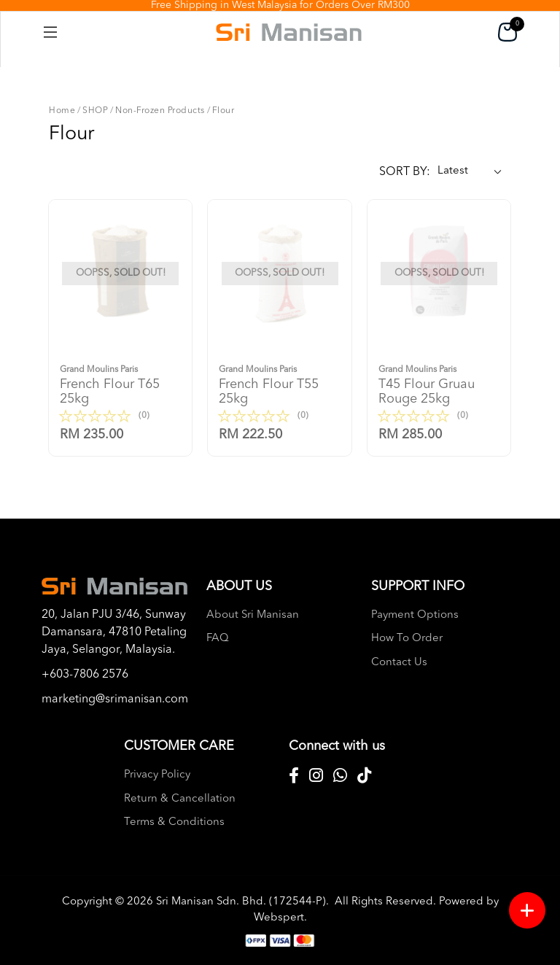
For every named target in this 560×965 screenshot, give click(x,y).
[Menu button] (527, 910)
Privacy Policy (157, 775)
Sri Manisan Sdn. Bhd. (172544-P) (241, 902)
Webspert (279, 918)
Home (62, 111)
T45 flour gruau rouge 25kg (439, 384)
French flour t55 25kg (279, 384)
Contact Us (399, 663)
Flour (223, 111)
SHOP (95, 111)
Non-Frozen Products (160, 111)
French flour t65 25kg (120, 384)
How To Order (407, 639)
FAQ (218, 639)
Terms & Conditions (174, 822)
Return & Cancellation (180, 799)
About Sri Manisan (253, 615)
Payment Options (415, 615)
